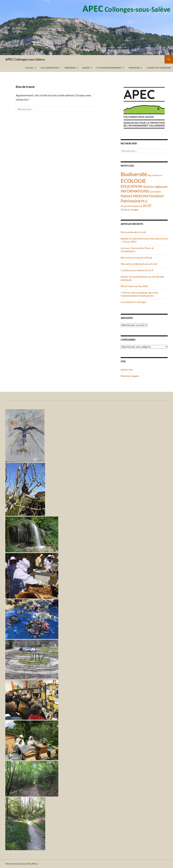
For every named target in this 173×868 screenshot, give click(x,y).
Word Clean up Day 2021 (135, 286)
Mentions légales (130, 376)
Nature (86, 68)
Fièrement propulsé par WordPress (22, 864)
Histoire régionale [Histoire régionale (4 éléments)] (155, 187)
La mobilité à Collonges (133, 302)
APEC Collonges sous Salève (25, 59)
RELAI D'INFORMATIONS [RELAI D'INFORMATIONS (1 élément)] (132, 206)
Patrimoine (134, 68)
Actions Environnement (109, 68)
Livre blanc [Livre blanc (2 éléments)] (155, 192)
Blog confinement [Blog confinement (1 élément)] (155, 175)
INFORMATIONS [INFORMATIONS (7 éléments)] (135, 191)
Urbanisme (70, 68)
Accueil (30, 68)
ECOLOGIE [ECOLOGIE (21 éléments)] (133, 181)
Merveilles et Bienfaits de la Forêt (139, 264)
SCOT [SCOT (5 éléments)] (147, 206)
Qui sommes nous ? (50, 68)
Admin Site (127, 370)
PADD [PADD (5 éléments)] (137, 196)
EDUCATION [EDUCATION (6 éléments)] (131, 186)
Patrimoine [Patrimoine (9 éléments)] (131, 201)
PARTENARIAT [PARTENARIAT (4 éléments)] (153, 196)
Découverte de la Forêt (133, 232)
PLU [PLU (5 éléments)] (144, 201)
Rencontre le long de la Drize (136, 258)
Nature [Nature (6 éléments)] (127, 196)
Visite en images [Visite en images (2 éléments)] (130, 210)
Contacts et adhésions (159, 68)
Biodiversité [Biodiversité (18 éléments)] (134, 174)
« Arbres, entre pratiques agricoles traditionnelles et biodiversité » (139, 294)
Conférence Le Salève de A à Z (137, 270)
